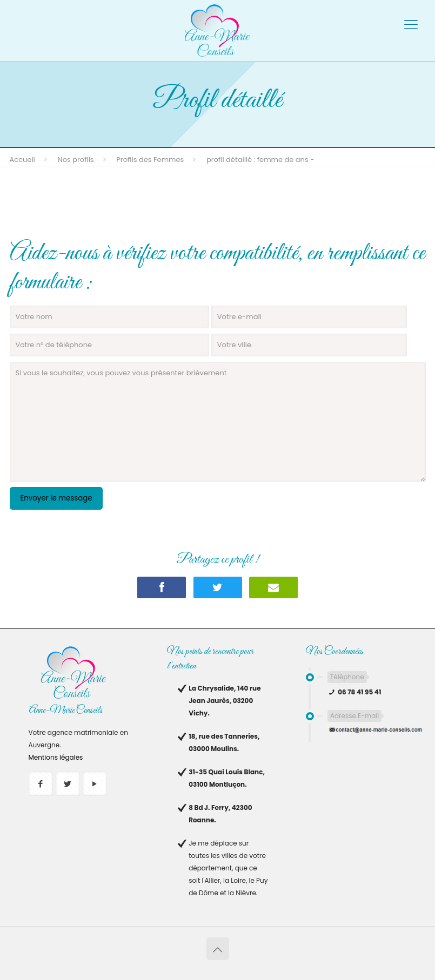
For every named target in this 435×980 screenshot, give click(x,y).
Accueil (22, 160)
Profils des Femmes (150, 160)
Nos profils (76, 160)
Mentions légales (56, 757)
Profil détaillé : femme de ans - (260, 160)
